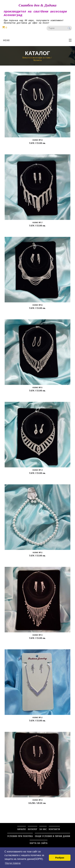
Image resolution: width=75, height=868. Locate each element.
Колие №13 (37, 637)
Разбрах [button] (60, 858)
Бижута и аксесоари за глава (36, 60)
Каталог (33, 831)
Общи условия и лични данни (52, 838)
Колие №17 (38, 225)
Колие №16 (37, 307)
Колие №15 (37, 390)
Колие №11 (38, 555)
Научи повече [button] (13, 863)
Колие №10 (38, 802)
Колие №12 (37, 720)
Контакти (54, 831)
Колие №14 (38, 472)
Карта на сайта (39, 845)
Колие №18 (38, 142)
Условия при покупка (20, 838)
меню (37, 43)
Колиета (37, 62)
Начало (22, 831)
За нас (43, 831)
